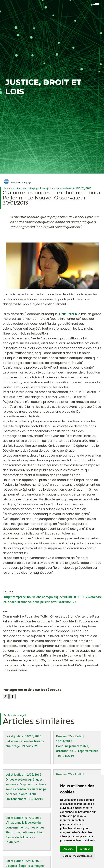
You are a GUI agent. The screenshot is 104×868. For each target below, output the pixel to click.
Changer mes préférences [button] (77, 856)
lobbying (33, 188)
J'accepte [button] (68, 849)
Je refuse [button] (85, 849)
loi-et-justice (48, 188)
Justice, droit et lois (15, 188)
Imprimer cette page (17, 183)
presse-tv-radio (66, 188)
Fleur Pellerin (68, 314)
